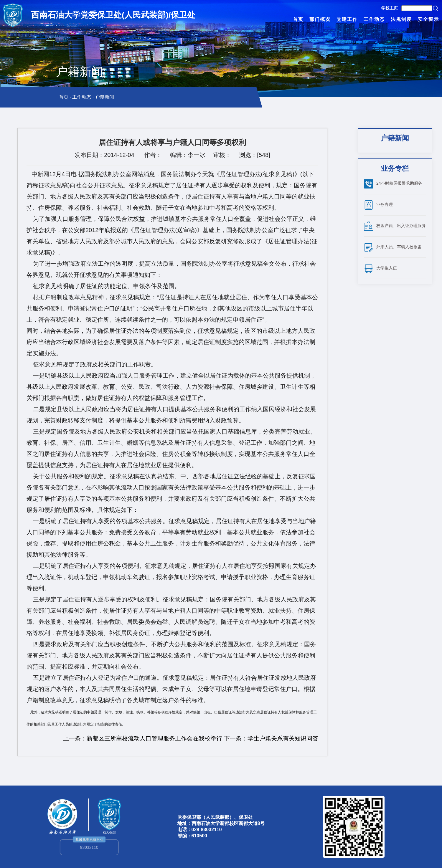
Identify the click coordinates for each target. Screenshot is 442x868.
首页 (298, 19)
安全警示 (428, 19)
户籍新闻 (105, 97)
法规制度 (401, 19)
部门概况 (320, 19)
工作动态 (374, 19)
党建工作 (347, 19)
